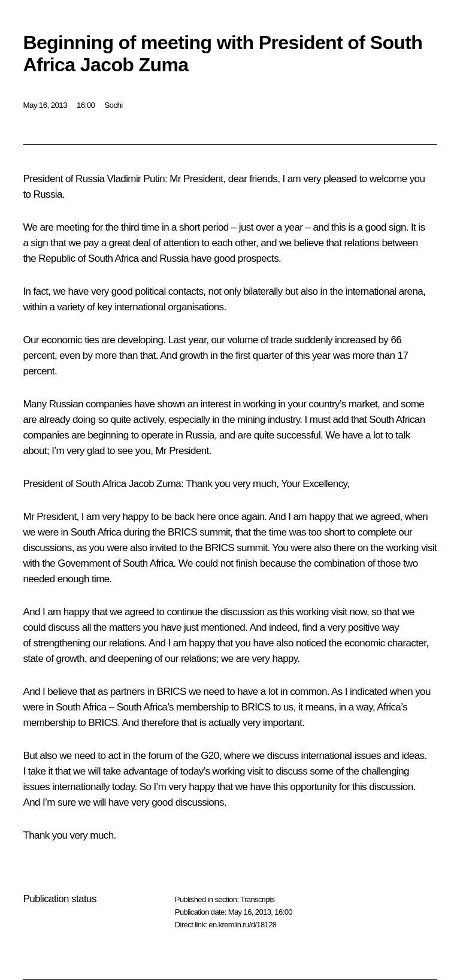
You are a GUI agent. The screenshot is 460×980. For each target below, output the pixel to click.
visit (339, 612)
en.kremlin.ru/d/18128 (242, 925)
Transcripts (257, 899)
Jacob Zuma (155, 484)
